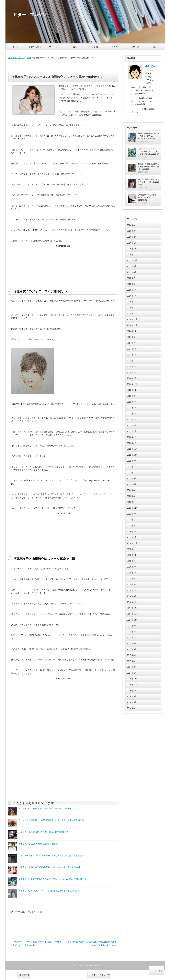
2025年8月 (132, 272)
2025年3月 (132, 302)
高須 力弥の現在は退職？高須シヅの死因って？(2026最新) (148, 197)
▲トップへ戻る (157, 971)
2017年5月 (132, 649)
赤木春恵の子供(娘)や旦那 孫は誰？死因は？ (39, 844)
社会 (155, 47)
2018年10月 (132, 555)
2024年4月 (132, 361)
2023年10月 (132, 390)
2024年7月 (132, 343)
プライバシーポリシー (100, 975)
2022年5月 (132, 484)
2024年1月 (132, 378)
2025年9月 (132, 266)
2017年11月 (132, 614)
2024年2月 (132, 372)
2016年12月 (132, 679)
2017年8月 (132, 632)
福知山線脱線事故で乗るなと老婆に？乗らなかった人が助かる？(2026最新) (53, 879)
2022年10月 (132, 455)
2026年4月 (132, 225)
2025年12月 (132, 249)
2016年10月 (132, 691)
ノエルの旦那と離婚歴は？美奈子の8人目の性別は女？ (43, 832)
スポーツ (135, 47)
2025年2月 (132, 308)
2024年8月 (132, 337)
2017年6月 (132, 643)
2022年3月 (132, 496)
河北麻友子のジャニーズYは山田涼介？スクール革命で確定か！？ (57, 77)
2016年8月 (132, 702)
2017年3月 (132, 661)
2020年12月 (132, 532)
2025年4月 (132, 296)
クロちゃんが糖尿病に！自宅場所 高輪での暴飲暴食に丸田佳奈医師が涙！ (52, 820)
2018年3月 (132, 596)
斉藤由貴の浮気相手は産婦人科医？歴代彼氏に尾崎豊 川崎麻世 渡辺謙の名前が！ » (92, 944)
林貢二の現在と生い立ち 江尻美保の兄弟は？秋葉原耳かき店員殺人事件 (51, 855)
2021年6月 (132, 526)
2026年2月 (132, 237)
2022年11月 (132, 449)
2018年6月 (132, 579)
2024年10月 (132, 331)
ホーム (15, 47)
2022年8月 (132, 467)
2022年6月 (132, 478)
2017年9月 (132, 626)
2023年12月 (132, 384)
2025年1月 (132, 314)
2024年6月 (132, 349)
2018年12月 (132, 543)
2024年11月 (132, 325)
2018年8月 (132, 567)
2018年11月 (132, 549)
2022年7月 (132, 473)
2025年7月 (132, 278)
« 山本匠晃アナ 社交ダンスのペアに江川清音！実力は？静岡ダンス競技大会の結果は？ (36, 944)
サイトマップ (55, 47)
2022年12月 (132, 443)
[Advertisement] (63, 66)
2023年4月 (132, 419)
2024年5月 (132, 355)
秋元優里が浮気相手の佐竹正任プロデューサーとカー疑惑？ (46, 808)
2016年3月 (132, 708)
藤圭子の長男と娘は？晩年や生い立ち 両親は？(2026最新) (149, 182)
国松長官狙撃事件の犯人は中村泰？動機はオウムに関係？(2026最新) (149, 167)
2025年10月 (132, 260)
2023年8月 (132, 396)
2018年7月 (132, 573)
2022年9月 (132, 461)
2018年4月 (132, 590)
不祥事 (115, 47)
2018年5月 (132, 584)
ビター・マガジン (16, 58)
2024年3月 (132, 366)
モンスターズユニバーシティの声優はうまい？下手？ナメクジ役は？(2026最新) (149, 151)
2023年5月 (132, 414)
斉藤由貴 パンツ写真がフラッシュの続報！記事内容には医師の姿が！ (50, 891)
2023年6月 (132, 408)
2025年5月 (132, 290)
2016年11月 (132, 685)
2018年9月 (132, 561)
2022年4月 (132, 490)
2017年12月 (132, 608)
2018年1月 (132, 602)
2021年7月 (132, 520)
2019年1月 (132, 537)
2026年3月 (132, 231)
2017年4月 (132, 655)
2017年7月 (132, 637)
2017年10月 (132, 620)
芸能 (75, 47)
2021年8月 (132, 514)
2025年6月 (132, 284)
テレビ (95, 47)
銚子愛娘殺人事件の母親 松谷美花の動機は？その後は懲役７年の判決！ (51, 867)
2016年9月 (132, 696)
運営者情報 (24, 975)
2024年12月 (132, 319)
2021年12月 (132, 508)
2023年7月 (132, 402)
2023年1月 (132, 437)
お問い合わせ (35, 47)
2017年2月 (132, 667)
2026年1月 (132, 243)
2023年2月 (132, 431)
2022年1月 (132, 502)
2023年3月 (132, 425)
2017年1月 (132, 673)
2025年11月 (132, 255)
